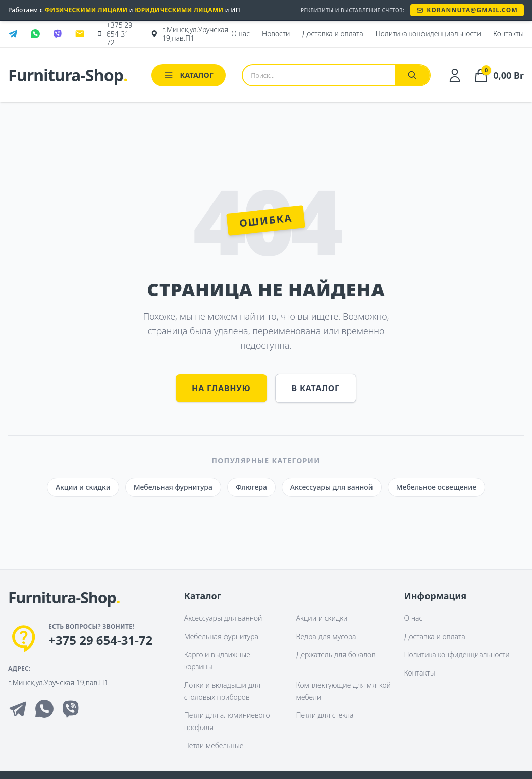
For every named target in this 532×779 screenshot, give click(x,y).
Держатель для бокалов (336, 655)
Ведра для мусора (326, 636)
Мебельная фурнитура (173, 487)
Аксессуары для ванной (332, 487)
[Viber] (71, 709)
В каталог (316, 388)
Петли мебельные (214, 745)
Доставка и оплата (435, 636)
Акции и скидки (83, 487)
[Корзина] (498, 75)
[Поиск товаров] (319, 75)
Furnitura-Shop (68, 75)
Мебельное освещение (436, 487)
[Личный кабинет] (455, 75)
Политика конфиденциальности (457, 655)
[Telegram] (18, 709)
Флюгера (251, 487)
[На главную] (64, 598)
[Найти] (412, 75)
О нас (414, 618)
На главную (221, 388)
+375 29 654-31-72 (100, 640)
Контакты (420, 673)
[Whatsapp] (44, 709)
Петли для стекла (325, 715)
